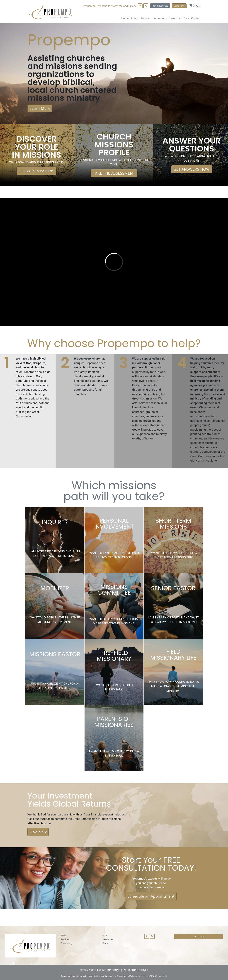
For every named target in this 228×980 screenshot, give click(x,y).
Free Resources (160, 6)
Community (67, 943)
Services (65, 939)
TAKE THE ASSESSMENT (114, 173)
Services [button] (145, 18)
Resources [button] (175, 18)
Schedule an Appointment (151, 896)
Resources (108, 939)
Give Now (38, 832)
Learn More (40, 108)
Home (125, 18)
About (135, 18)
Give (186, 18)
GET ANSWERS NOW (192, 169)
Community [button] (160, 18)
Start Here (179, 6)
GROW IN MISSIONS (36, 171)
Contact (196, 18)
